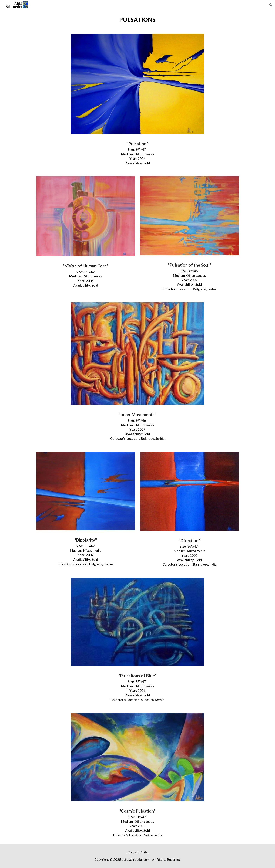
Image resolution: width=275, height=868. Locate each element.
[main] (137, 20)
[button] (271, 5)
